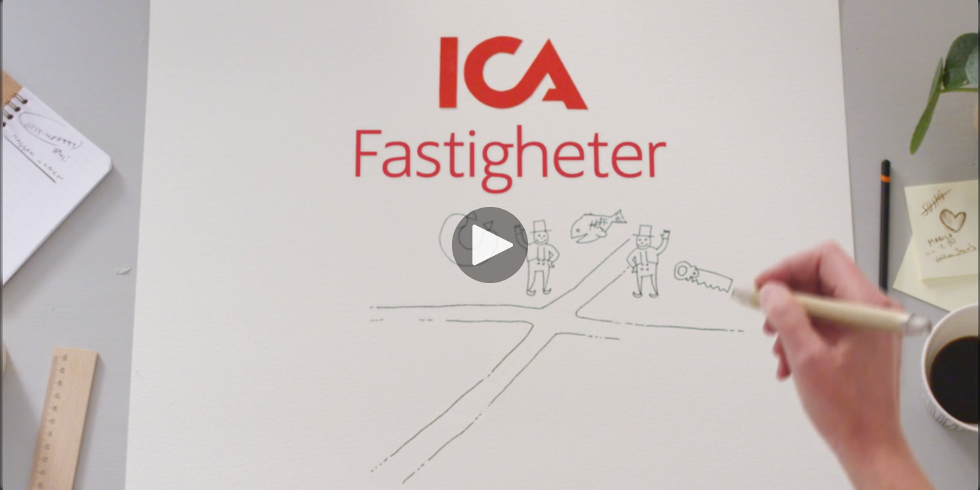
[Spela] (490, 245)
